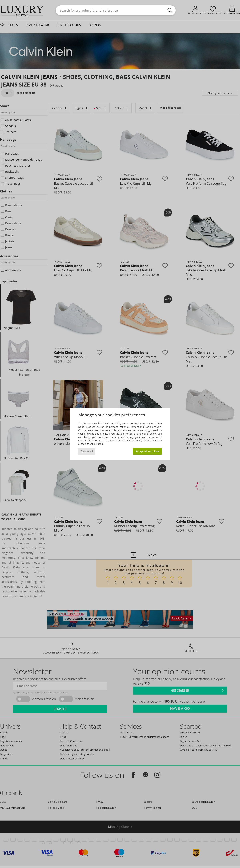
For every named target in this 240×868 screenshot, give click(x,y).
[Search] (170, 10)
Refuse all (87, 451)
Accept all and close (147, 451)
